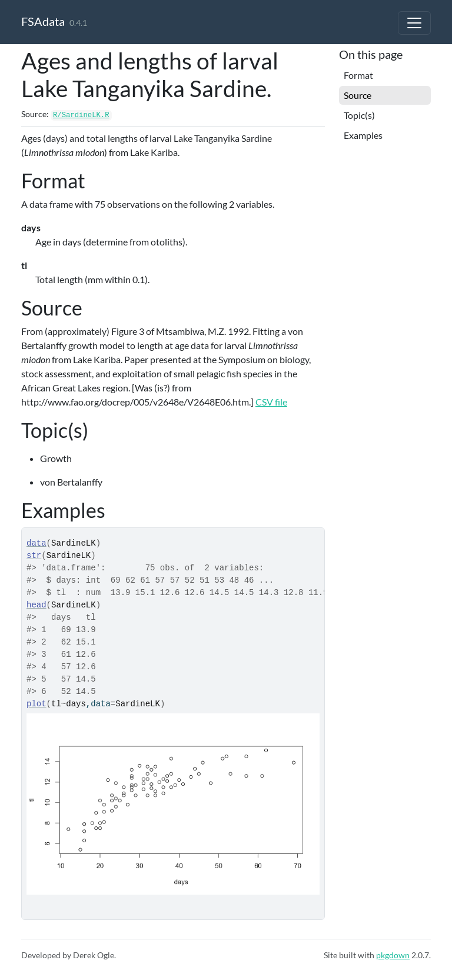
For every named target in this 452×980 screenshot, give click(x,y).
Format (358, 75)
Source (358, 95)
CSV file (271, 402)
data (36, 543)
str (34, 556)
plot (36, 704)
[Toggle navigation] (414, 23)
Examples (363, 135)
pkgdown (393, 955)
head (36, 605)
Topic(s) (359, 115)
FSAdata (43, 21)
